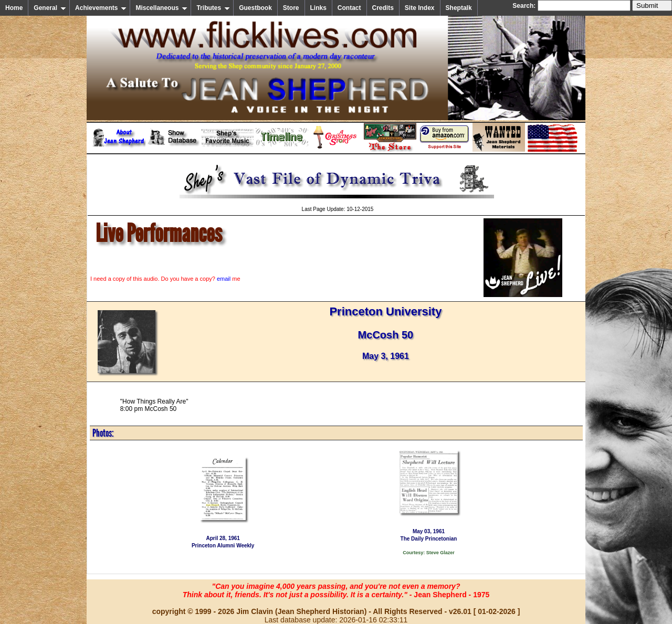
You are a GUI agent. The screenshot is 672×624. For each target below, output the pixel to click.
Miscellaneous (161, 8)
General (50, 8)
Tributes (213, 8)
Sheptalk (459, 8)
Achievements (101, 8)
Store (291, 8)
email (224, 279)
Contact (349, 8)
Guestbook (255, 8)
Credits (383, 8)
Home (14, 8)
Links (318, 8)
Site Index (420, 8)
